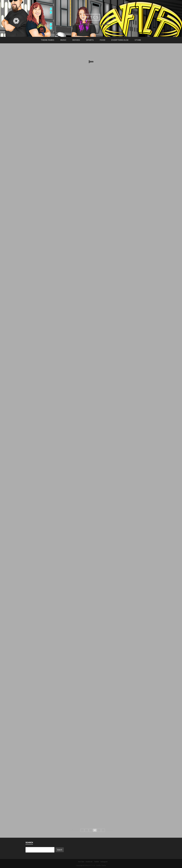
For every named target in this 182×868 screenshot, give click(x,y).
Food (103, 40)
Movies (76, 40)
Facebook (89, 862)
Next (110, 830)
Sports (90, 40)
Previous (74, 830)
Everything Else (120, 40)
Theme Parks (48, 40)
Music (63, 40)
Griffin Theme (101, 865)
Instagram (104, 862)
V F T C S (91, 17)
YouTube (81, 862)
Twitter (97, 862)
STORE (138, 40)
